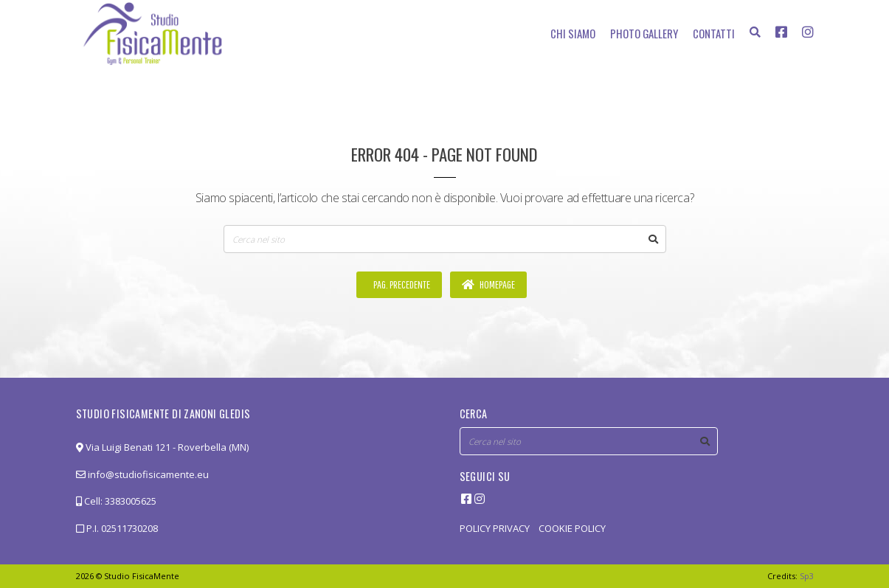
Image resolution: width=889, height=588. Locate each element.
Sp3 (807, 576)
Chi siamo (573, 33)
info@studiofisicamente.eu (142, 474)
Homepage (488, 284)
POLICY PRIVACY (495, 528)
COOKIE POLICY (572, 528)
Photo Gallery (644, 33)
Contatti (714, 33)
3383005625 (131, 501)
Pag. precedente (401, 284)
